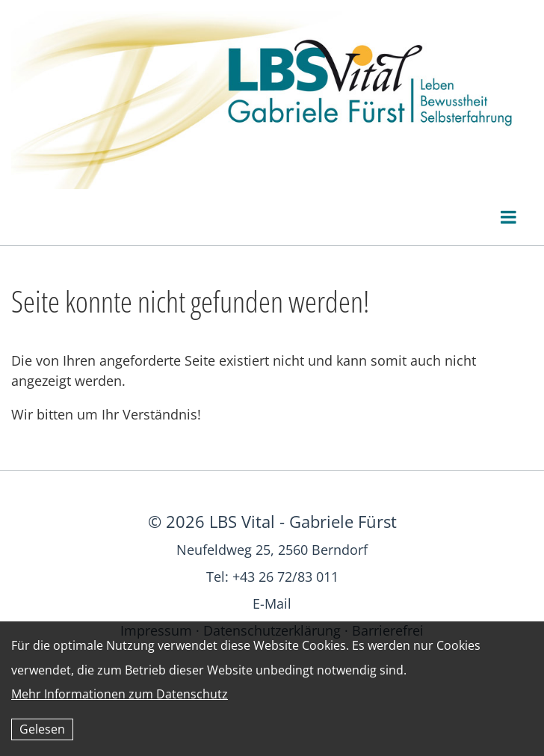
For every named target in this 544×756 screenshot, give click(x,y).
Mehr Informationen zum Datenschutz (120, 694)
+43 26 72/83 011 (285, 577)
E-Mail (272, 603)
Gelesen (42, 729)
